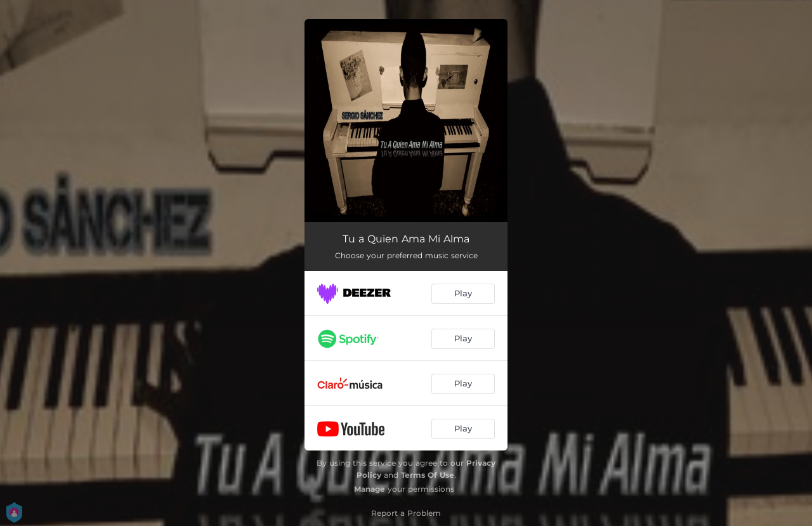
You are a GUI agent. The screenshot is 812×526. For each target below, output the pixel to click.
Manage (370, 489)
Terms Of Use (428, 475)
